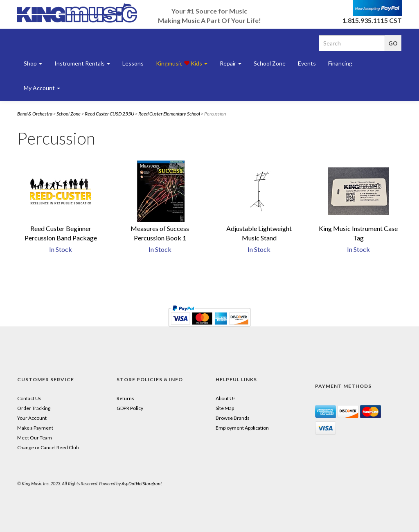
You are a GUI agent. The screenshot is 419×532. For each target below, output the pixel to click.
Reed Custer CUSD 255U (109, 114)
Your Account (32, 418)
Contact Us (29, 398)
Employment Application (242, 428)
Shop (33, 63)
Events (307, 63)
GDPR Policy (130, 408)
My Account (42, 88)
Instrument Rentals (82, 63)
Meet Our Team (35, 438)
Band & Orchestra (35, 114)
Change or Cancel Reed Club (48, 447)
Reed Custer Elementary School (169, 114)
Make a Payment (35, 428)
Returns (125, 398)
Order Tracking (34, 408)
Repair (231, 63)
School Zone (270, 63)
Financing (340, 63)
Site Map (225, 408)
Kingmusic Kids (182, 63)
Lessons (133, 63)
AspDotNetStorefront (142, 483)
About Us (226, 398)
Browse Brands (233, 418)
